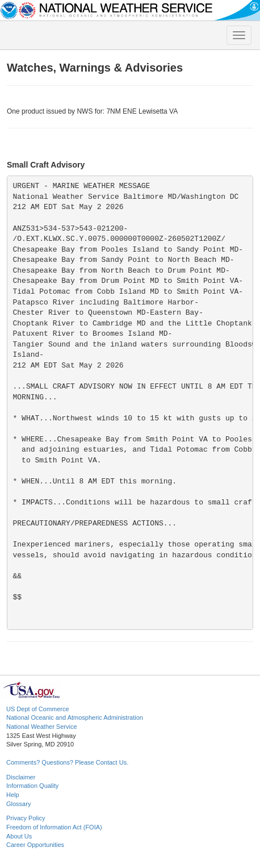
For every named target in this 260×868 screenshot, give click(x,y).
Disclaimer (21, 777)
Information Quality (32, 786)
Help (13, 795)
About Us (19, 836)
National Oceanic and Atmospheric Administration (75, 717)
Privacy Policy (26, 818)
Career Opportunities (35, 845)
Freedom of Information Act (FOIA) (54, 827)
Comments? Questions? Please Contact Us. (67, 762)
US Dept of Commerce (38, 709)
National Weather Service (42, 727)
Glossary (18, 804)
